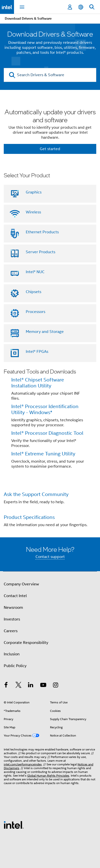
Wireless (33, 212)
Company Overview (21, 584)
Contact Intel (15, 596)
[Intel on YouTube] (43, 686)
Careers (11, 631)
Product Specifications (29, 517)
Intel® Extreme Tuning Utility (43, 454)
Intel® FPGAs (37, 352)
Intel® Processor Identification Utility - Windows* (45, 409)
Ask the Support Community (36, 494)
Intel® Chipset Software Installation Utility (38, 383)
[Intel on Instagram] (55, 686)
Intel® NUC (35, 272)
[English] (81, 7)
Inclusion (12, 654)
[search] (12, 75)
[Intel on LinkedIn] (31, 686)
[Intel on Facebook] (6, 686)
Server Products (40, 252)
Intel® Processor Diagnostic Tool (47, 433)
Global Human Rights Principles (48, 775)
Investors (12, 619)
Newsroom (13, 608)
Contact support (50, 557)
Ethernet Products (42, 232)
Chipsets (33, 292)
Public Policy (15, 666)
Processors (35, 312)
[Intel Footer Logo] (14, 825)
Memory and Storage (45, 332)
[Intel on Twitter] (18, 686)
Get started (50, 149)
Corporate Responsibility (26, 643)
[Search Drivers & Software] (50, 75)
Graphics (34, 192)
